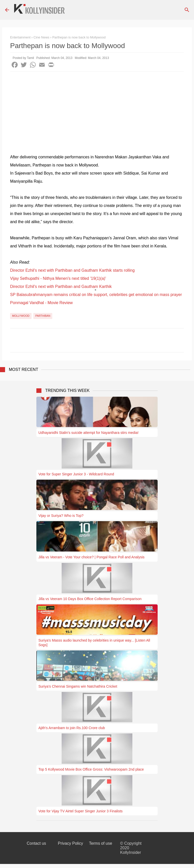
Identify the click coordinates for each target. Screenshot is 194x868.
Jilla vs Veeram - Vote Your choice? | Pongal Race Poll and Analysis (91, 557)
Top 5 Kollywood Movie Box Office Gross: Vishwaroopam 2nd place (91, 769)
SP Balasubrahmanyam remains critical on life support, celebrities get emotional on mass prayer (96, 295)
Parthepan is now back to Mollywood (79, 37)
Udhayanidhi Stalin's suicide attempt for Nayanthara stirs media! (88, 433)
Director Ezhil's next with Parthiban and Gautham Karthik (61, 287)
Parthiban (43, 316)
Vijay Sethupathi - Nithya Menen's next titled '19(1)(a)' (58, 278)
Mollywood (21, 316)
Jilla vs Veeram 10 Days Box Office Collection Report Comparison (90, 599)
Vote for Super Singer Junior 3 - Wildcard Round (76, 474)
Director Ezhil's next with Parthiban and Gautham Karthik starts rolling (72, 270)
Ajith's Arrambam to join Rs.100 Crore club (72, 728)
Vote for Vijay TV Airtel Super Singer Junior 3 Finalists (80, 811)
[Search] (187, 10)
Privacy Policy (70, 843)
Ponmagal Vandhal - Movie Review (41, 303)
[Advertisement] (97, 110)
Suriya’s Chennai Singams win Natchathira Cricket (78, 686)
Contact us (36, 843)
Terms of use (101, 843)
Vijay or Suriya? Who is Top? (61, 516)
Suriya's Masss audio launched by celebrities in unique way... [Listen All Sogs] (94, 643)
